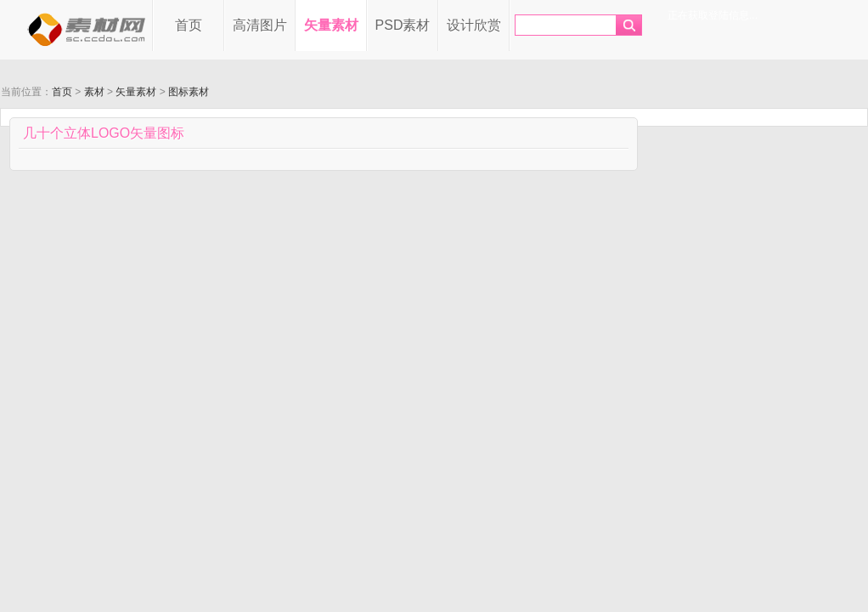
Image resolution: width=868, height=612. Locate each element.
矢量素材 (331, 25)
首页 (189, 25)
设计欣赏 (474, 25)
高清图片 (260, 25)
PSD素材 (403, 25)
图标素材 (189, 92)
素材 (94, 92)
